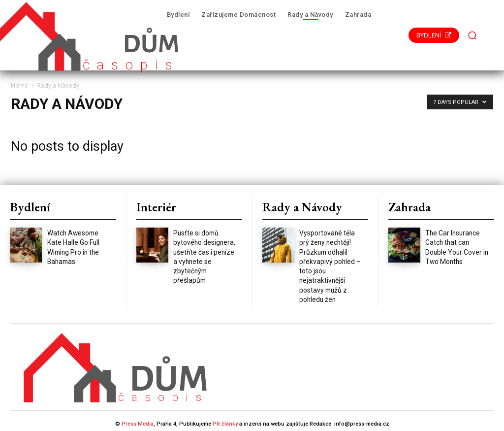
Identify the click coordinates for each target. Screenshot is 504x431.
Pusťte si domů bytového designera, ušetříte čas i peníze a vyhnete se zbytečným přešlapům (205, 249)
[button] (472, 35)
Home (19, 85)
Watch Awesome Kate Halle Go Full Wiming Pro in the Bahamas (79, 240)
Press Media (138, 418)
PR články (225, 418)
